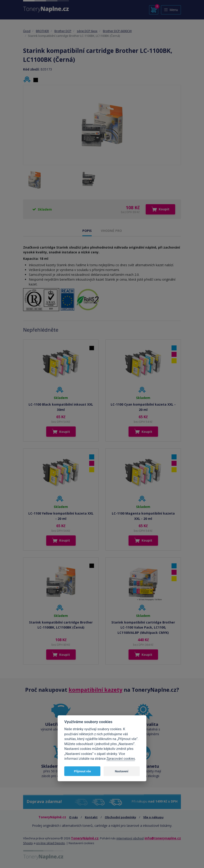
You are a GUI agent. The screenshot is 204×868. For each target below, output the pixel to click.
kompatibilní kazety (95, 690)
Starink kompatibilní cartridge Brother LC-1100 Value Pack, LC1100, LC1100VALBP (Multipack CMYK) (143, 627)
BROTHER (42, 31)
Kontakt (91, 817)
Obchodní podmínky (120, 817)
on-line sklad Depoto (51, 843)
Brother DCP (63, 31)
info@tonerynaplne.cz (163, 838)
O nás (73, 817)
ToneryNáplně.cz (85, 838)
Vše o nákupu (153, 817)
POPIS (87, 231)
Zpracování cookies (121, 759)
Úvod (27, 31)
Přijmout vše (82, 771)
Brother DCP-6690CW (117, 31)
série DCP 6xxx (87, 31)
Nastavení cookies (81, 843)
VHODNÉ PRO (111, 231)
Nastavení (122, 771)
